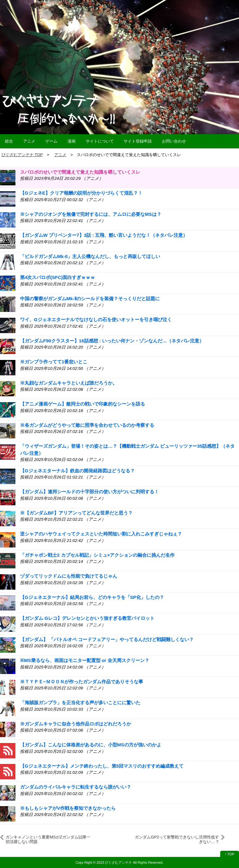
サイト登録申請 (138, 141)
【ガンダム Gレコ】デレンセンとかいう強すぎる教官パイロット (87, 618)
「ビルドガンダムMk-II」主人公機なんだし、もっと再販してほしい (90, 256)
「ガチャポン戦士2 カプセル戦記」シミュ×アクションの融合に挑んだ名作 (97, 555)
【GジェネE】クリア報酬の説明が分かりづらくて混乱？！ (81, 193)
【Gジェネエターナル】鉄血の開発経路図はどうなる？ (77, 471)
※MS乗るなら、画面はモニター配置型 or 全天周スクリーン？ (85, 660)
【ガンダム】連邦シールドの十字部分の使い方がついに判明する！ (89, 492)
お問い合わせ (174, 141)
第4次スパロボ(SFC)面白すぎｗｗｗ (58, 277)
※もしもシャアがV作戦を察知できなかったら (68, 808)
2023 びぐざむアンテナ (114, 862)
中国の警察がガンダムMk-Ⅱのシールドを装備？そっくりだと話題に (90, 299)
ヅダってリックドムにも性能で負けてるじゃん (69, 576)
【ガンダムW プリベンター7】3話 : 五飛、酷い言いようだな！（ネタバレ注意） (104, 235)
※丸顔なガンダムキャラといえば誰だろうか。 (69, 383)
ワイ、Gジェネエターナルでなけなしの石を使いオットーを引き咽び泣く (96, 319)
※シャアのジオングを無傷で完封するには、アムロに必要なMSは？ (91, 214)
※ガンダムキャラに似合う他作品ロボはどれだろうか (76, 724)
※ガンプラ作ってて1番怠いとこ (54, 362)
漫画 (72, 141)
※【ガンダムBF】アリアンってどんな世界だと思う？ (76, 513)
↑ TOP (230, 854)
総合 (9, 141)
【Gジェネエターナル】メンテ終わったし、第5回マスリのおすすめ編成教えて (102, 766)
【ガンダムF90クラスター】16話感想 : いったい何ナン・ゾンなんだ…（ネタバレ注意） (112, 341)
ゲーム (51, 141)
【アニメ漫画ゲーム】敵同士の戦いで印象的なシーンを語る (82, 404)
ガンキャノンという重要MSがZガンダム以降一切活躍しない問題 (48, 839)
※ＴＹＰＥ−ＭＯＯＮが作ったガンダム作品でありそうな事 (82, 682)
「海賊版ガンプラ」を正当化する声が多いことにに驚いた (80, 702)
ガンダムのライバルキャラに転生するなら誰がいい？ (76, 787)
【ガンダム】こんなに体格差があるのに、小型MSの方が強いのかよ (91, 745)
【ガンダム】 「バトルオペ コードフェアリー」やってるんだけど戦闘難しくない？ (107, 639)
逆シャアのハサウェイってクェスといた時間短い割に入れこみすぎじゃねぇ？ (101, 534)
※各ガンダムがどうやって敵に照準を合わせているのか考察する (87, 425)
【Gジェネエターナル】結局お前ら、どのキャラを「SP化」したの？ (92, 597)
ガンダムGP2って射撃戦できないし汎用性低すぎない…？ (177, 839)
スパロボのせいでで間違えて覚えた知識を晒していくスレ (80, 172)
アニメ (29, 141)
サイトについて (100, 141)
